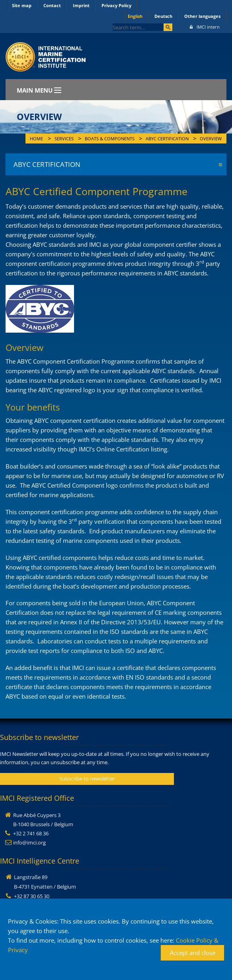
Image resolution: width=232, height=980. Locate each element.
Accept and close (193, 953)
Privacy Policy (116, 5)
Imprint (81, 5)
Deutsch (163, 16)
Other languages (202, 16)
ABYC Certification (167, 139)
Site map (22, 5)
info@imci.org (29, 842)
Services (64, 139)
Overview (211, 139)
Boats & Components (110, 139)
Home (36, 139)
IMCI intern (205, 27)
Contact (52, 5)
